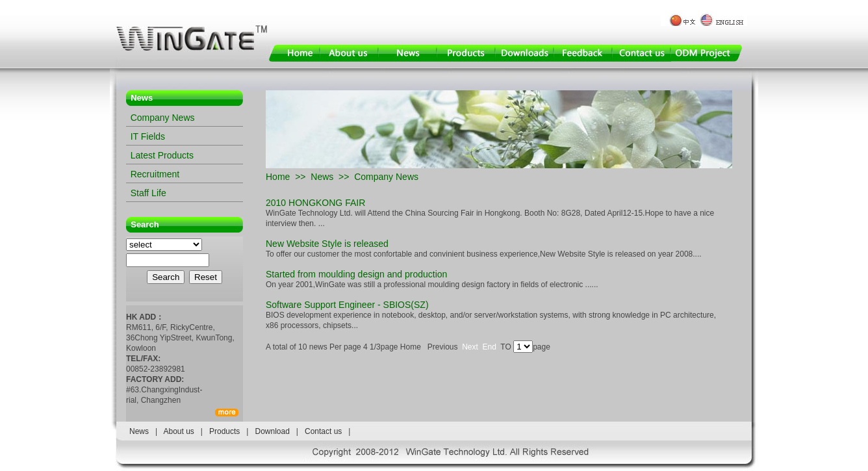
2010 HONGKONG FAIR (315, 203)
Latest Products (162, 155)
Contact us (323, 431)
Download (272, 431)
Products (224, 431)
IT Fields (148, 136)
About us (178, 431)
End (490, 347)
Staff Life (148, 193)
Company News (163, 118)
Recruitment (155, 174)
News (322, 177)
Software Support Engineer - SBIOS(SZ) (347, 305)
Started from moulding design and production (356, 274)
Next (470, 347)
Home (278, 177)
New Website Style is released (327, 244)
